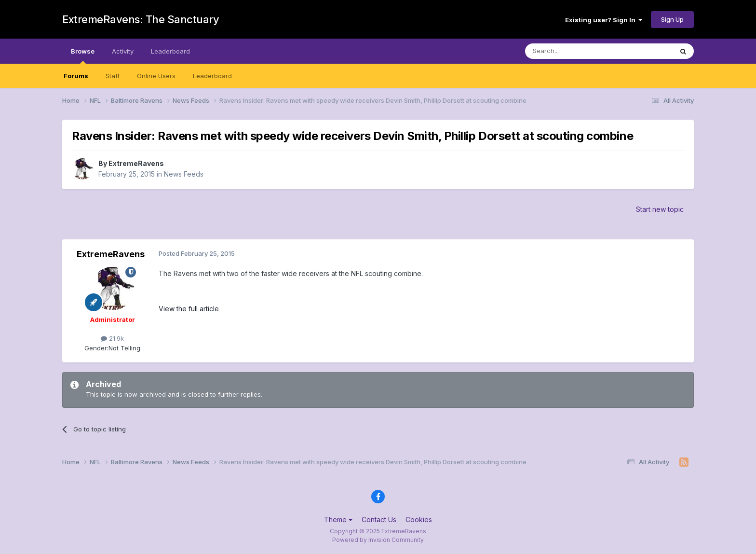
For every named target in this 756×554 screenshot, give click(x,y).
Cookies (419, 519)
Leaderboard (212, 76)
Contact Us (379, 519)
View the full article (189, 309)
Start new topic (660, 209)
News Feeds (184, 174)
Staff (113, 76)
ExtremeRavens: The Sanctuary (141, 19)
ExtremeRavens (136, 163)
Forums (76, 76)
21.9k (112, 338)
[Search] (574, 51)
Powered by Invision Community (378, 540)
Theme (338, 519)
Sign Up (672, 19)
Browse (83, 55)
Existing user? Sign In (604, 20)
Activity (123, 51)
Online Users (156, 76)
